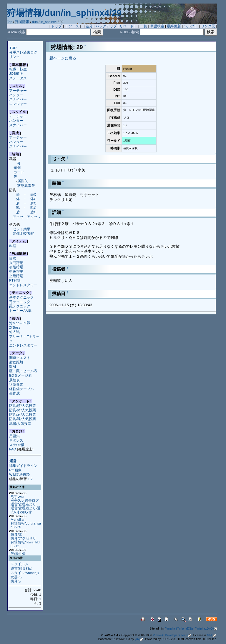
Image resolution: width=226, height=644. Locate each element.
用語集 (14, 436)
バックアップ (106, 26)
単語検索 (157, 26)
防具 (16, 581)
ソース (74, 26)
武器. (16, 577)
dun (35, 22)
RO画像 (15, 470)
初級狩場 (16, 267)
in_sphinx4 (49, 22)
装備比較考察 (23, 233)
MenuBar (18, 519)
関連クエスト (20, 358)
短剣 (17, 168)
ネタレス (16, 440)
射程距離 (16, 362)
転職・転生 (18, 69)
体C (33, 199)
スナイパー (18, 99)
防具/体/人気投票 (22, 410)
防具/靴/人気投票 (22, 419)
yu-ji (139, 639)
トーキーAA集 (20, 311)
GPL (211, 635)
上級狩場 (16, 276)
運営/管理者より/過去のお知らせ (26, 510)
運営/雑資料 (21, 568)
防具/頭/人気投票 (22, 406)
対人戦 (14, 332)
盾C (33, 212)
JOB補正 (16, 73)
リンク (14, 57)
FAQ (13, 449)
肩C (33, 203)
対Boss (15, 327)
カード (19, 172)
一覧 (144, 26)
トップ (56, 26)
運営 (13, 461)
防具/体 (16, 534)
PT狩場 (15, 280)
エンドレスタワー (23, 285)
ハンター (16, 95)
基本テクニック (21, 297)
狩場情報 (22, 22)
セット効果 (21, 229)
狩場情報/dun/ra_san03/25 (26, 525)
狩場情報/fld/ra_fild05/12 (25, 544)
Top (10, 22)
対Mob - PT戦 (20, 323)
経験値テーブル (21, 389)
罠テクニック (20, 306)
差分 (89, 26)
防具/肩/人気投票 (22, 414)
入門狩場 (16, 263)
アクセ (18, 217)
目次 (13, 258)
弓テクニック (20, 302)
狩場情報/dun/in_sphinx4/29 (64, 13)
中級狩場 (16, 271)
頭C (33, 194)
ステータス (18, 78)
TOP (13, 48)
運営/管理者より (23, 504)
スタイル (19, 564)
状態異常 (16, 384)
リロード (127, 26)
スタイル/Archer (25, 573)
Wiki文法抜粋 (19, 474)
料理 (13, 246)
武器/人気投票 (20, 423)
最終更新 (174, 26)
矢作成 (14, 393)
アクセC (33, 217)
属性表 (14, 380)
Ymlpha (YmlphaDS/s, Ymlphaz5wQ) (191, 629)
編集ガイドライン (23, 466)
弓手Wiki (17, 497)
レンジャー (18, 104)
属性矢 (23, 181)
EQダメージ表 (20, 375)
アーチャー (18, 90)
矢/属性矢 (18, 554)
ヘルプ (189, 26)
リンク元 (208, 26)
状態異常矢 (26, 185)
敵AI (13, 366)
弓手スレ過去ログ (23, 52)
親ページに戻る (63, 58)
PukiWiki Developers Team (172, 635)
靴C (33, 208)
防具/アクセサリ (23, 538)
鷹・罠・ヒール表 (23, 371)
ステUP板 (17, 445)
